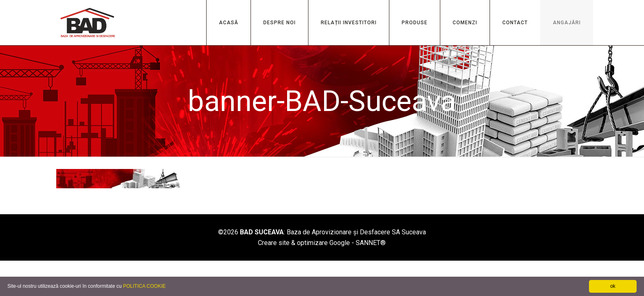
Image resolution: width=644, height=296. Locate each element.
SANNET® (371, 243)
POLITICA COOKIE (144, 286)
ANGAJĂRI (567, 23)
